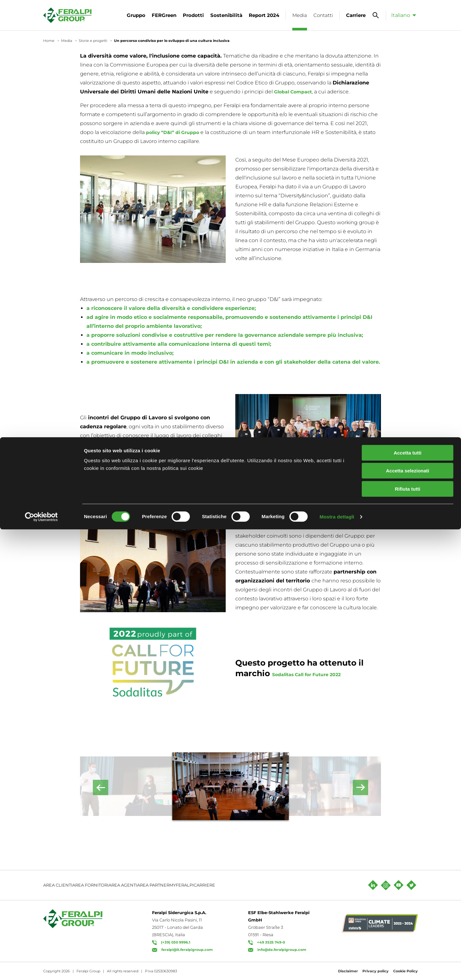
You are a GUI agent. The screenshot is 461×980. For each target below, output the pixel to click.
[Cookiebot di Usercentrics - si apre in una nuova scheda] (41, 968)
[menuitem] (402, 15)
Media (67, 41)
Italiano (401, 15)
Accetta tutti (408, 903)
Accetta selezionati (407, 922)
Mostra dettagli (337, 967)
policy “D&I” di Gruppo (176, 132)
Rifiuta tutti (407, 940)
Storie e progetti (93, 41)
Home (49, 41)
